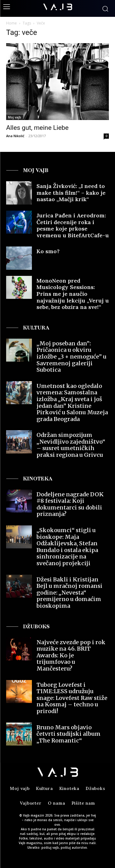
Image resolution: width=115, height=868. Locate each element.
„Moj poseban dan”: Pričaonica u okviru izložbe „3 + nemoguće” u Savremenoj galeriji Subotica (71, 357)
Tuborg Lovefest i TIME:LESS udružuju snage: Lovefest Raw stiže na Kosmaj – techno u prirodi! (72, 698)
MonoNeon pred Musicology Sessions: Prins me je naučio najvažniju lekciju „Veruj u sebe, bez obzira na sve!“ (73, 294)
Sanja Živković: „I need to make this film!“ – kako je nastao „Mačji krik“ (71, 193)
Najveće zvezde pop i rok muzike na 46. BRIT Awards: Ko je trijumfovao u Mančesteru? (71, 655)
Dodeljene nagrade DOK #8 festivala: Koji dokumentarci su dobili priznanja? (70, 504)
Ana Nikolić (15, 136)
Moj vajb (15, 117)
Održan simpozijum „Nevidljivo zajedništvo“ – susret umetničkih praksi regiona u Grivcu (71, 445)
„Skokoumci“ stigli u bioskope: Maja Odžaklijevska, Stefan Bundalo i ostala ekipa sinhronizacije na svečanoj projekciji (67, 547)
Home (11, 23)
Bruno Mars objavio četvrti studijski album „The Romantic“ (69, 734)
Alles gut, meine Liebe (37, 128)
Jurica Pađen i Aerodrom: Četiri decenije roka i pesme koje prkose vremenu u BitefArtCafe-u (73, 225)
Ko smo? (48, 251)
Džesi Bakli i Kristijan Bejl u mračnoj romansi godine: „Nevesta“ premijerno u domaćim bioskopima (69, 593)
